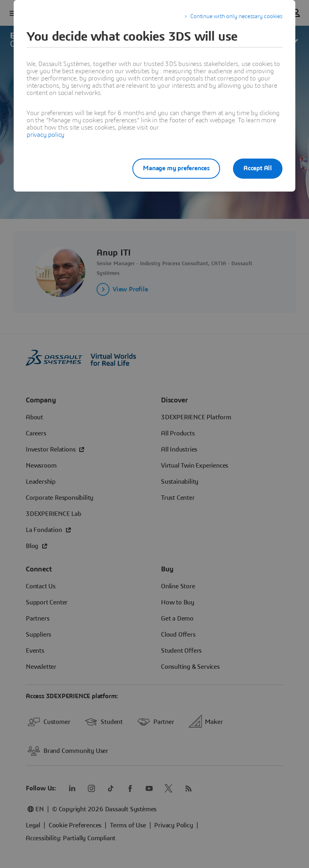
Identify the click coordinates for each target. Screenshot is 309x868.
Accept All (258, 168)
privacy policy (45, 135)
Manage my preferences (176, 168)
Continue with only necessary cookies (236, 16)
